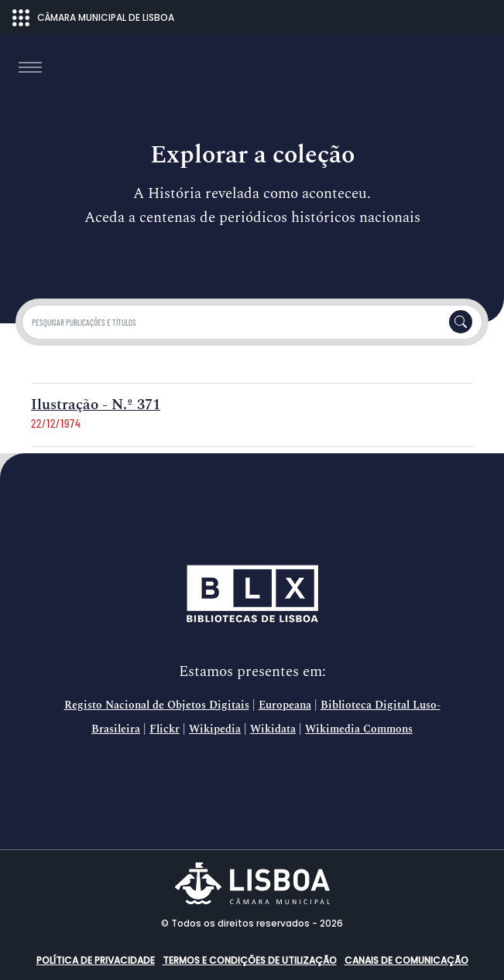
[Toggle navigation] (30, 67)
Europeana (285, 705)
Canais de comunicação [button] (406, 960)
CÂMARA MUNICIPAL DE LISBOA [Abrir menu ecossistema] (93, 18)
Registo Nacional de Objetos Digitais (157, 705)
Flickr (165, 729)
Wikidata (273, 729)
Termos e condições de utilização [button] (250, 960)
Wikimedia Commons (359, 729)
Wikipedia (215, 729)
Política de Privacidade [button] (96, 960)
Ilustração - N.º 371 (96, 405)
